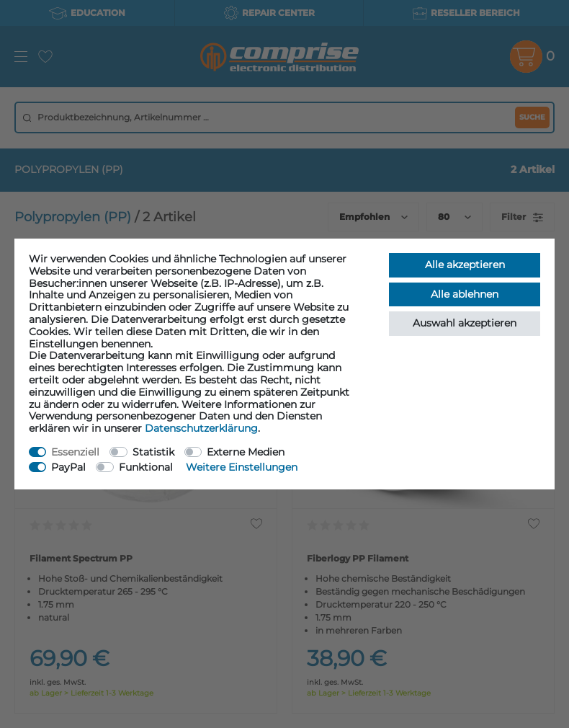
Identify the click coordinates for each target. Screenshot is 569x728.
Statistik (153, 452)
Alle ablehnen (465, 294)
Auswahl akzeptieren (465, 323)
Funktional (146, 467)
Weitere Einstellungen (242, 467)
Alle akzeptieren (465, 265)
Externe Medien (246, 452)
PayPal (68, 467)
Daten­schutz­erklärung (201, 428)
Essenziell (75, 452)
